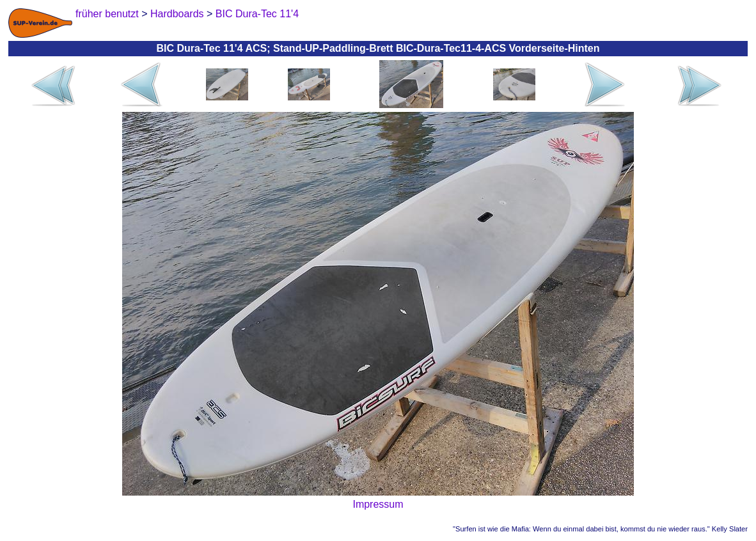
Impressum (378, 504)
